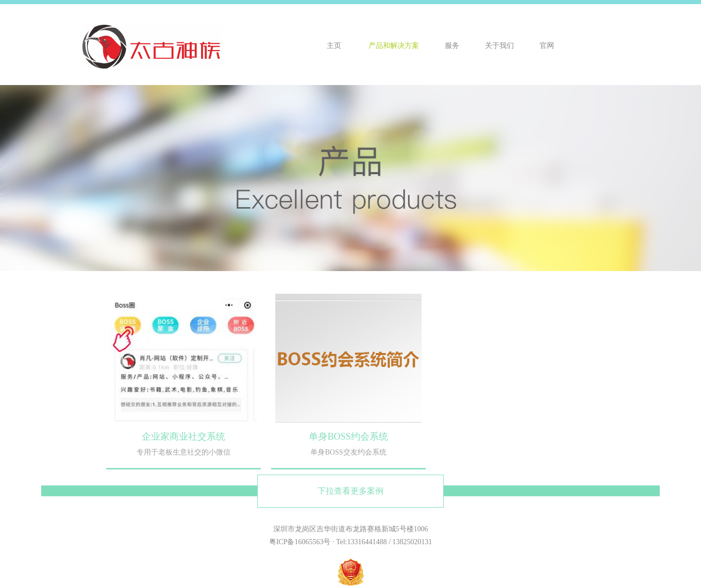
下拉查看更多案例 (350, 491)
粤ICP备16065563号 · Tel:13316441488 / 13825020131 (351, 542)
